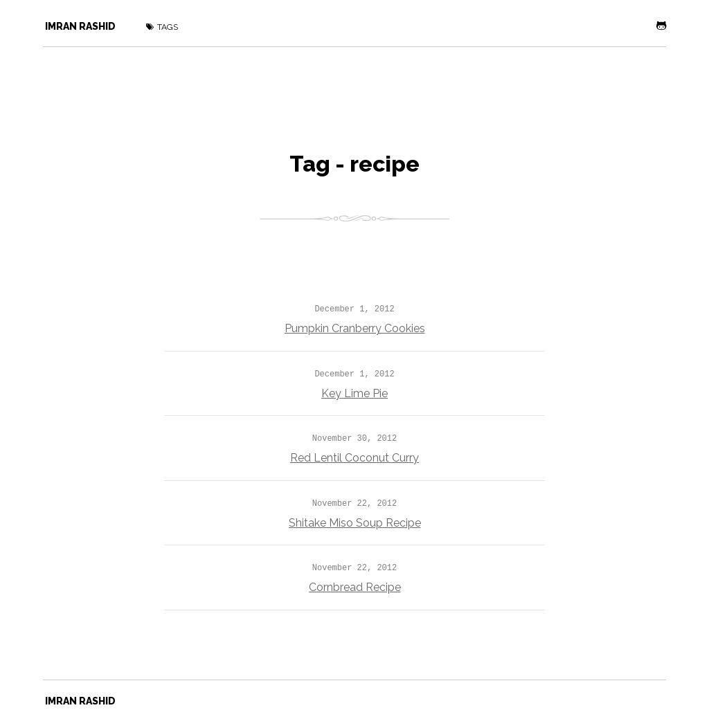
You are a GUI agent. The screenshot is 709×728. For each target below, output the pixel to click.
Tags (162, 27)
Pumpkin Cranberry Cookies (355, 328)
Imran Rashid (80, 26)
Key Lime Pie (354, 393)
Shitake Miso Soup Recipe (355, 523)
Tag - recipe (354, 164)
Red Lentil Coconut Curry (354, 458)
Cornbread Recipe (355, 587)
